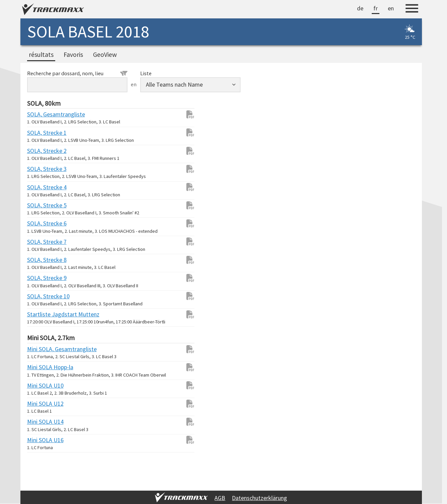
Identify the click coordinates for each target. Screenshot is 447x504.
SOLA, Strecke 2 (40, 151)
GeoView (105, 55)
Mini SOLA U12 (40, 404)
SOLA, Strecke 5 (40, 205)
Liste (146, 73)
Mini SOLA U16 (40, 440)
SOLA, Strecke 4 (40, 187)
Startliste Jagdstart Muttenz (40, 314)
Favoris (73, 55)
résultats (41, 55)
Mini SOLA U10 (40, 385)
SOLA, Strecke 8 (40, 260)
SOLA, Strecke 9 (40, 278)
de (360, 8)
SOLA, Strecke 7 (40, 242)
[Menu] (412, 9)
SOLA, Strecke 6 (40, 223)
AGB (220, 498)
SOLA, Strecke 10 (40, 296)
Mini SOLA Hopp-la (40, 367)
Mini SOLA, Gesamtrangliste (40, 349)
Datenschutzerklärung (259, 498)
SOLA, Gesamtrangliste (40, 114)
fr (376, 8)
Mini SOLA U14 (40, 422)
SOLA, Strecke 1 (40, 133)
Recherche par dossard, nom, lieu (77, 73)
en (391, 8)
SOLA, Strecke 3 (40, 169)
